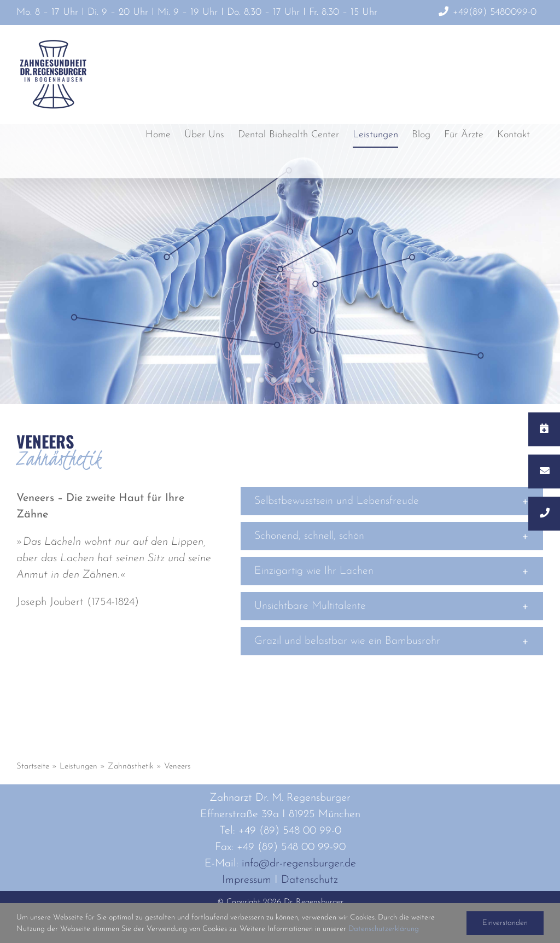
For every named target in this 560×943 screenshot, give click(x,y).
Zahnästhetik (131, 767)
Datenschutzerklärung (384, 929)
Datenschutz (310, 880)
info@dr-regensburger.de (299, 864)
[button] (392, 501)
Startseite (33, 767)
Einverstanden (505, 923)
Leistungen (78, 767)
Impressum (247, 880)
